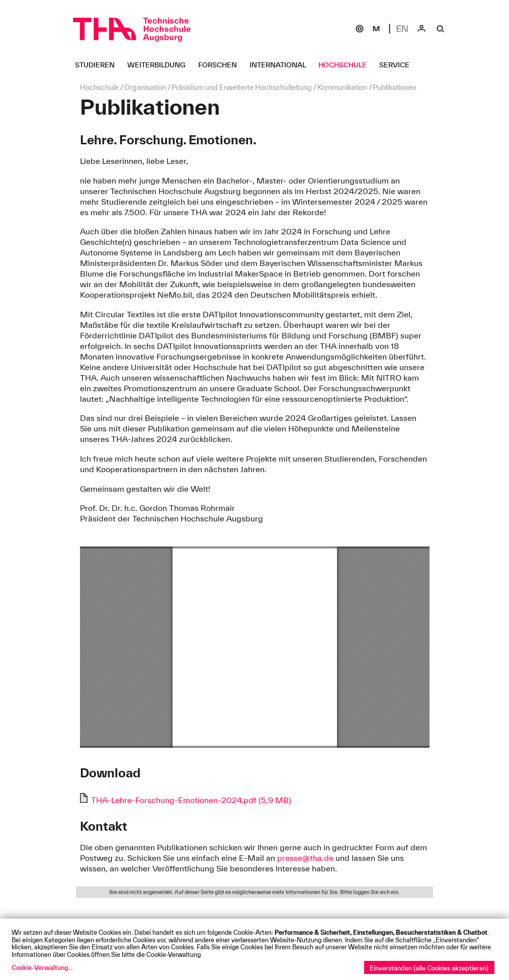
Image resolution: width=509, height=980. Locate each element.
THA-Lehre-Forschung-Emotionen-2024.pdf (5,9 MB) (191, 800)
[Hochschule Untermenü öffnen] (346, 65)
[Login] (421, 29)
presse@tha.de (305, 858)
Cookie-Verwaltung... (42, 967)
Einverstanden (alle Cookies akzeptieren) (429, 968)
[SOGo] (360, 29)
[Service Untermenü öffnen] (398, 65)
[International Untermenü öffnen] (281, 65)
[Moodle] (376, 29)
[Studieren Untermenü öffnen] (99, 65)
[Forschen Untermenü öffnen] (221, 65)
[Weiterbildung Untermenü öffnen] (160, 65)
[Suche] (441, 29)
